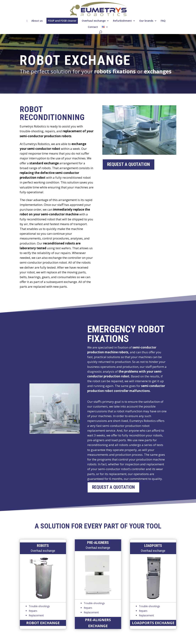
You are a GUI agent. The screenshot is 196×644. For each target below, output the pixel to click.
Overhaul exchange (94, 21)
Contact (93, 27)
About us (37, 21)
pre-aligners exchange (98, 623)
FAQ (163, 21)
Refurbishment (122, 21)
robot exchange (43, 623)
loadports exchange (153, 623)
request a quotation (129, 164)
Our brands (146, 21)
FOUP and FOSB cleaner (62, 21)
